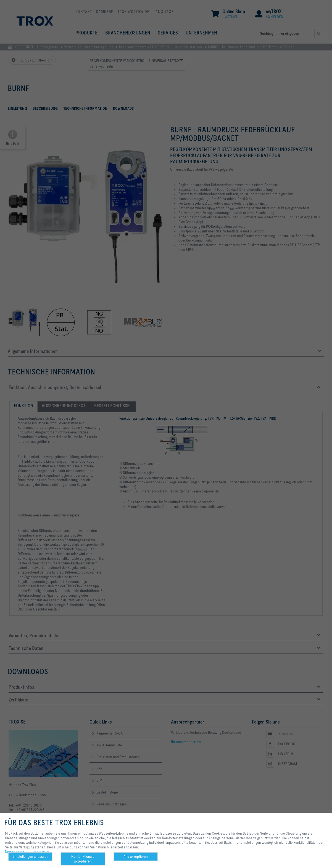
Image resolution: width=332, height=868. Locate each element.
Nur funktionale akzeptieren (83, 859)
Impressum (41, 852)
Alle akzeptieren (136, 856)
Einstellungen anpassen (31, 856)
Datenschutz (15, 852)
